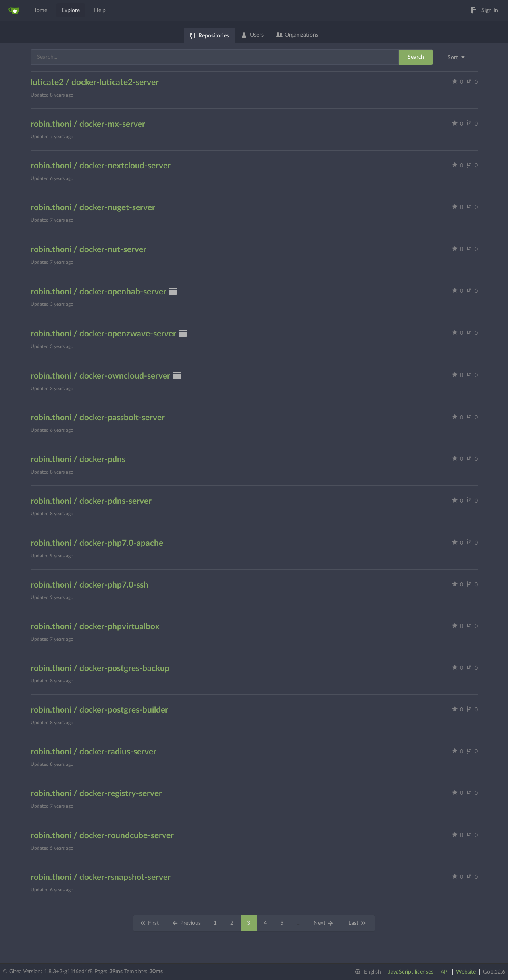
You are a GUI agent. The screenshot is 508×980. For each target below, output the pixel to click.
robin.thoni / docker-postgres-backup (100, 668)
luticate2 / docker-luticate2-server (95, 82)
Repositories (210, 36)
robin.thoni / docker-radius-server (93, 752)
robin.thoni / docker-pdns (78, 459)
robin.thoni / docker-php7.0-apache (97, 543)
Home (40, 10)
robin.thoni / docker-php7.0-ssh (89, 585)
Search (416, 57)
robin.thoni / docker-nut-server (89, 250)
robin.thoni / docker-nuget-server (93, 208)
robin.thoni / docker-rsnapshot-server (101, 877)
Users (253, 35)
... (299, 923)
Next (324, 923)
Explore (71, 10)
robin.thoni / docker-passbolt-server (98, 418)
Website (466, 972)
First (149, 923)
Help (100, 10)
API (445, 972)
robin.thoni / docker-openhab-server (104, 292)
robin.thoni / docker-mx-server (88, 124)
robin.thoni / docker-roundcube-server (102, 836)
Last (358, 923)
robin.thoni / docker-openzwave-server (109, 334)
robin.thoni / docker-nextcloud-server (101, 166)
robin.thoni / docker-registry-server (96, 793)
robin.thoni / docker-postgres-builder (99, 710)
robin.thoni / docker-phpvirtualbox (95, 627)
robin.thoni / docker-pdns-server (91, 501)
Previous (186, 923)
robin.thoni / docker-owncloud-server (106, 376)
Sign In (484, 10)
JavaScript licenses (411, 972)
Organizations (297, 35)
